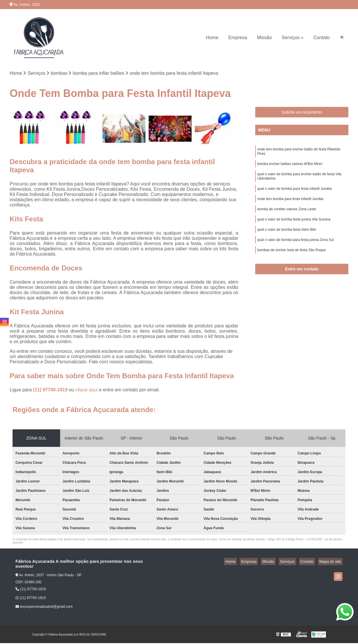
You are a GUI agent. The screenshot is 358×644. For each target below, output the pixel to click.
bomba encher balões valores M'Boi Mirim (290, 167)
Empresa (238, 38)
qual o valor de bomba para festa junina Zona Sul (296, 250)
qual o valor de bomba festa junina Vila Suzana (294, 228)
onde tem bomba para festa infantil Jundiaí (290, 206)
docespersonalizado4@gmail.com (44, 607)
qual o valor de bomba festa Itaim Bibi (287, 239)
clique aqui (87, 391)
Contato (321, 38)
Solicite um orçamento (302, 113)
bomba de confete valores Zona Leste (287, 217)
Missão (264, 38)
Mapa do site (331, 562)
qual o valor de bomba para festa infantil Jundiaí (295, 195)
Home (212, 38)
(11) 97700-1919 (51, 391)
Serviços (291, 38)
